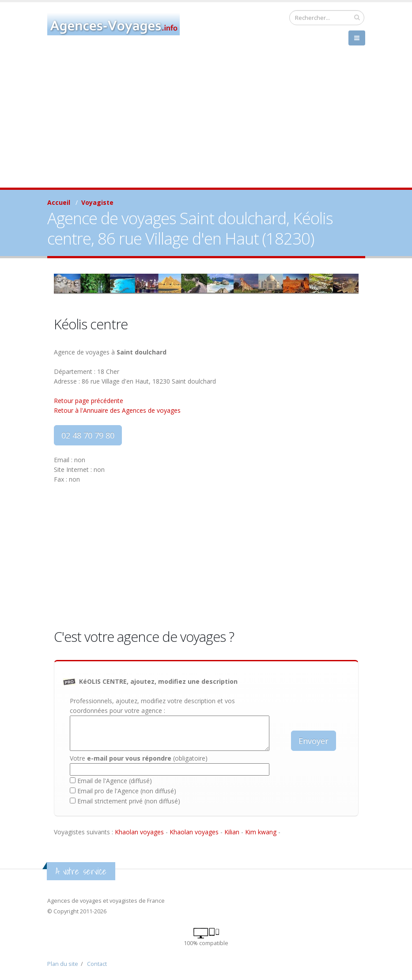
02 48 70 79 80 (88, 435)
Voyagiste (97, 202)
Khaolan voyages (139, 832)
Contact (97, 964)
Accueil (59, 202)
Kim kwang (261, 832)
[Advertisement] (206, 121)
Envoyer (314, 741)
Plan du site (63, 964)
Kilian (232, 832)
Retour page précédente (89, 401)
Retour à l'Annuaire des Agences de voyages (117, 410)
